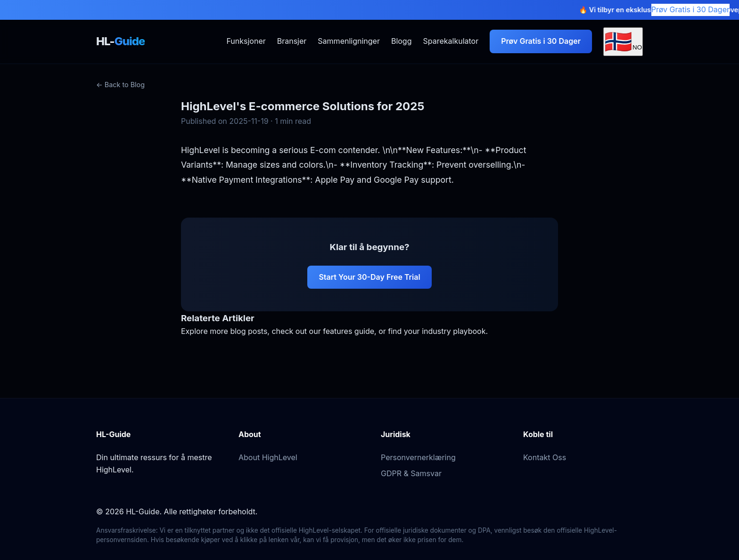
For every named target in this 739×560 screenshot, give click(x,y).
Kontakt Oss (545, 457)
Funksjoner (246, 41)
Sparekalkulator (451, 41)
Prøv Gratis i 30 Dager (690, 9)
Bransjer (292, 41)
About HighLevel (268, 457)
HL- (120, 41)
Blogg (402, 41)
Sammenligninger (349, 41)
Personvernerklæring (418, 457)
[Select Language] (623, 42)
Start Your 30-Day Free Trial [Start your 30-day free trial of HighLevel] (369, 277)
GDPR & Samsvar (411, 473)
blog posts (249, 331)
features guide (349, 331)
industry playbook (454, 331)
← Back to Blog (120, 85)
